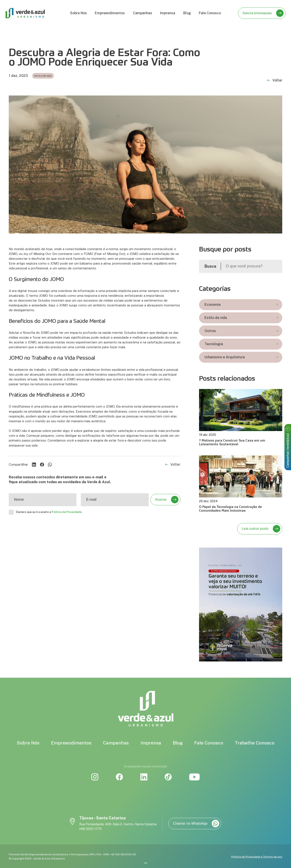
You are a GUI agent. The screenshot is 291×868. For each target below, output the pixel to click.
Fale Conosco (210, 13)
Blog (187, 13)
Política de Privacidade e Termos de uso (257, 857)
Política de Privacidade (67, 512)
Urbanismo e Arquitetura (241, 357)
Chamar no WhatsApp (196, 824)
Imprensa (168, 13)
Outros (241, 331)
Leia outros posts (261, 529)
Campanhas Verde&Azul (288, 447)
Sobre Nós (78, 13)
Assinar (167, 500)
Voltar (275, 80)
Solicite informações (263, 13)
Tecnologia (241, 344)
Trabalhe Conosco (255, 743)
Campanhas (143, 13)
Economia (241, 305)
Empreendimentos (110, 13)
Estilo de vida (241, 318)
